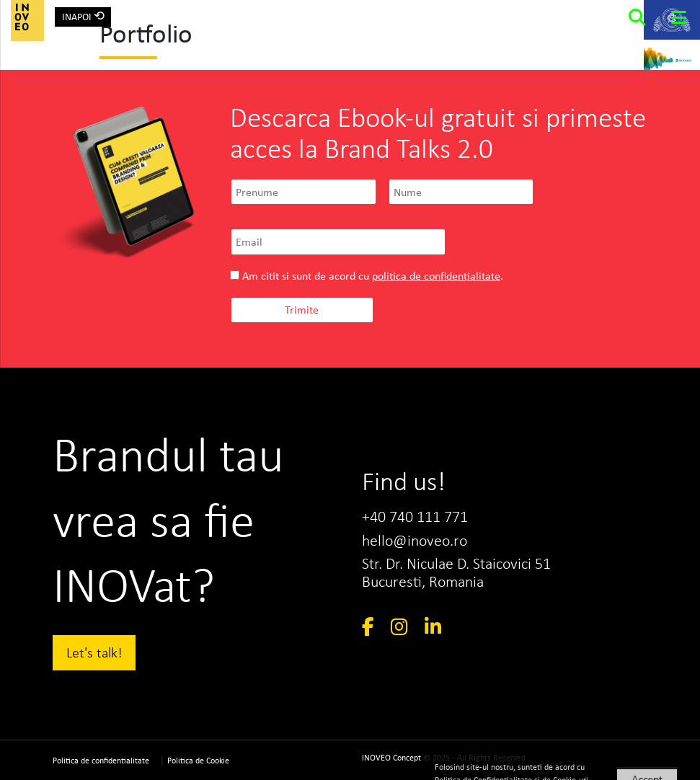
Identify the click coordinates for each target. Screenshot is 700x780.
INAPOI (83, 16)
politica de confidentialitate (436, 276)
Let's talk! (94, 652)
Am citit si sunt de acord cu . (367, 276)
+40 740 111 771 (415, 517)
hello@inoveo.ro (415, 540)
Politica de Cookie (198, 761)
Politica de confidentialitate (101, 761)
